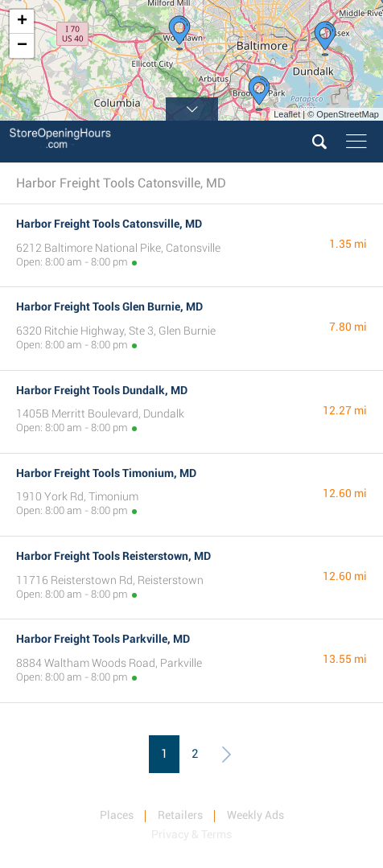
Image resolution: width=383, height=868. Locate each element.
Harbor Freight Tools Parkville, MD (103, 639)
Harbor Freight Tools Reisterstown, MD (113, 556)
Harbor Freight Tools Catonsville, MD (109, 224)
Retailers (180, 815)
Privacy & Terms (191, 834)
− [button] (22, 46)
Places (117, 815)
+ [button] (22, 22)
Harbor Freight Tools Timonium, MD (106, 473)
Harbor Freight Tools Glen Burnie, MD (109, 306)
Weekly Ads (255, 815)
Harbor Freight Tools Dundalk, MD (102, 390)
